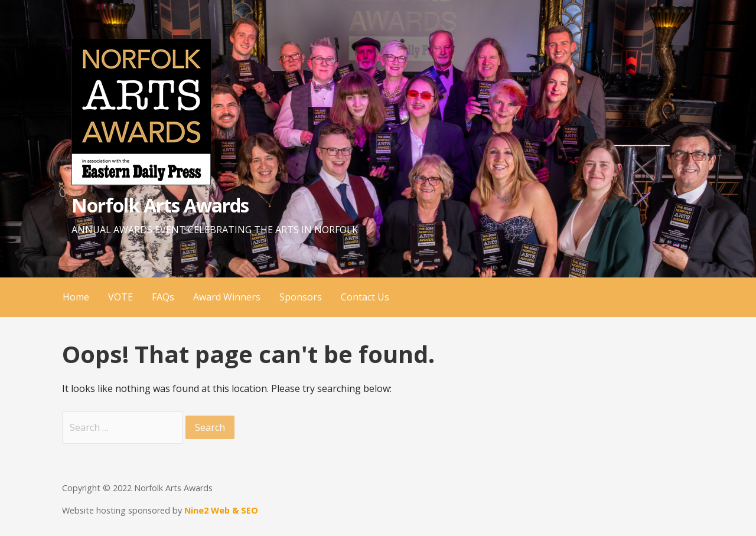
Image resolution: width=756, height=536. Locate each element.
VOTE (120, 297)
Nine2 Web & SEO (221, 510)
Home (76, 297)
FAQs (163, 297)
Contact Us (365, 297)
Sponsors (301, 297)
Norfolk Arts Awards (160, 205)
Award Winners (227, 297)
